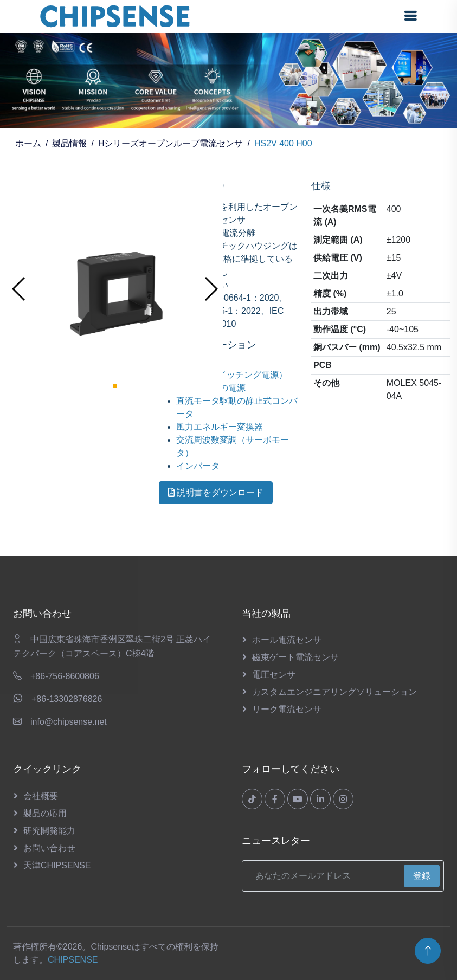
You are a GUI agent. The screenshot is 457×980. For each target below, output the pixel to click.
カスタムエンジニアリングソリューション (334, 692)
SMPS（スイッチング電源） (232, 375)
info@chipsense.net (69, 722)
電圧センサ (274, 675)
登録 (422, 876)
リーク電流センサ (287, 709)
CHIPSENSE (73, 960)
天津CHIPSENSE (57, 865)
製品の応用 (45, 813)
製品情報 (69, 143)
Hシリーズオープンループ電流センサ (171, 143)
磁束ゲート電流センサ (295, 657)
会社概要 (41, 796)
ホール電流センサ (287, 640)
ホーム (28, 143)
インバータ (198, 466)
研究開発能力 (49, 831)
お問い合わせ (49, 848)
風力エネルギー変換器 (220, 427)
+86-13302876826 (67, 699)
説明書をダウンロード (216, 492)
